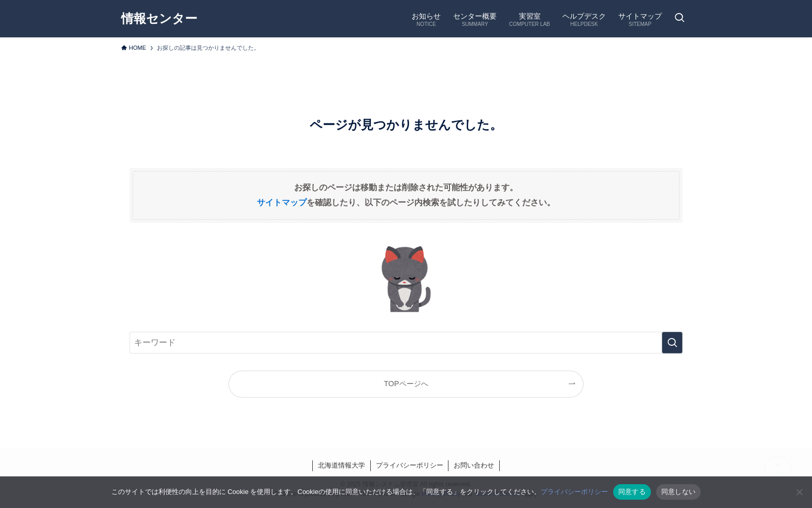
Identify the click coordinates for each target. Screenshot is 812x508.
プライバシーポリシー (410, 465)
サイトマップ (282, 202)
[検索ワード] (406, 343)
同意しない (678, 492)
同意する (632, 492)
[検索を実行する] (672, 343)
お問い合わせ (474, 465)
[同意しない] (799, 492)
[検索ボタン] (679, 19)
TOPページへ (406, 384)
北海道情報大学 (342, 465)
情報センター (159, 19)
